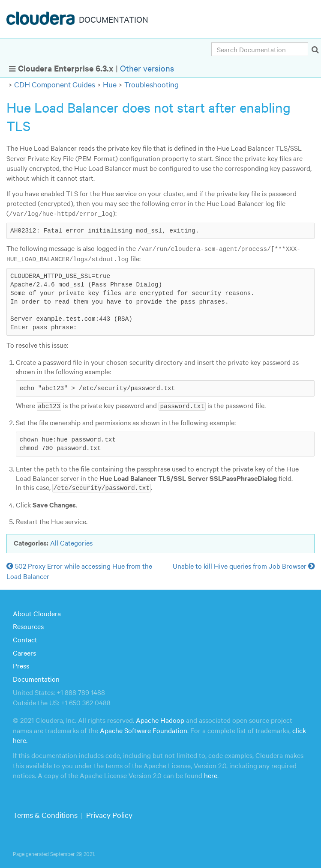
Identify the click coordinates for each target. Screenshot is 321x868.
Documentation (36, 678)
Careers (24, 651)
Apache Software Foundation (144, 729)
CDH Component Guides (55, 84)
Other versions (147, 68)
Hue (110, 84)
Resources (28, 625)
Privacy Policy (109, 814)
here (211, 774)
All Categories (71, 541)
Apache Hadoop (160, 719)
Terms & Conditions (45, 814)
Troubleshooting (151, 84)
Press (21, 665)
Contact (25, 638)
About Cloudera (37, 612)
